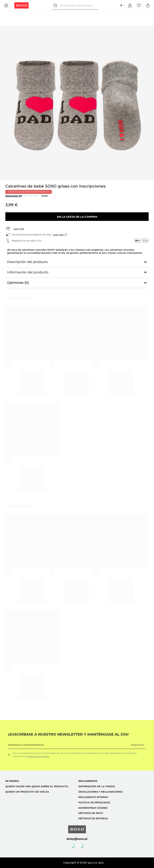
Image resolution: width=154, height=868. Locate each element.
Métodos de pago (91, 813)
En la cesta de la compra (77, 217)
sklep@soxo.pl (77, 839)
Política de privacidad (94, 802)
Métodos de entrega (93, 818)
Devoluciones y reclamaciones (100, 792)
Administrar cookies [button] (93, 808)
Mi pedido (12, 781)
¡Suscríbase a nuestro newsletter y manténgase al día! (68, 734)
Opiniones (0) (14, 196)
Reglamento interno (93, 797)
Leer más (19, 229)
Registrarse (137, 745)
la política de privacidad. (38, 756)
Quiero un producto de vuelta (27, 792)
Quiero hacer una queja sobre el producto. (37, 786)
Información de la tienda (97, 786)
